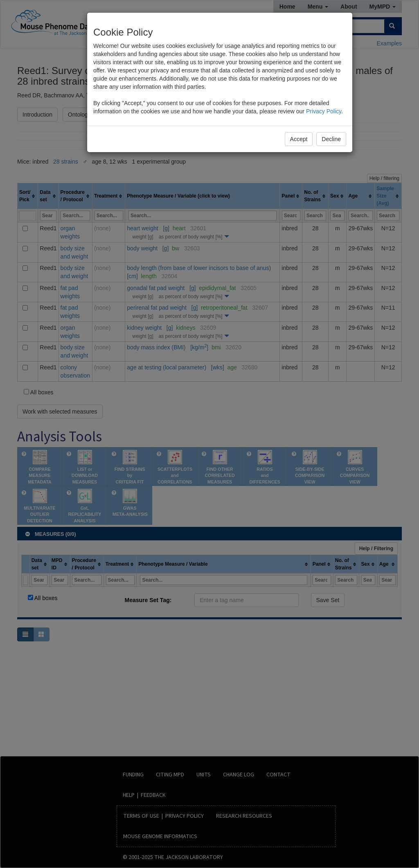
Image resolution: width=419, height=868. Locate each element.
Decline (331, 139)
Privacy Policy (324, 111)
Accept (299, 139)
